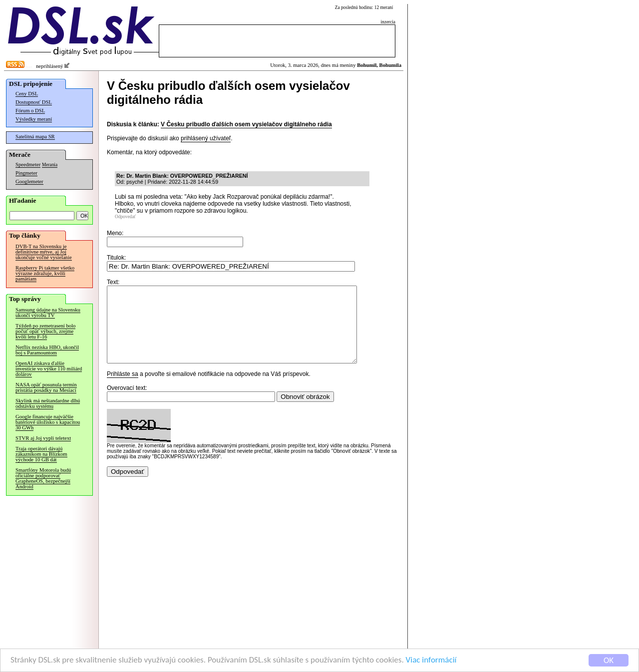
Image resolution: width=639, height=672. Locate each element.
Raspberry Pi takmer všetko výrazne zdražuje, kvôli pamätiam (45, 273)
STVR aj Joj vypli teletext (43, 438)
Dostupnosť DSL (34, 102)
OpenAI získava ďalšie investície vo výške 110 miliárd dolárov (49, 369)
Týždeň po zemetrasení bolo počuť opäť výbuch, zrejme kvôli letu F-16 (45, 331)
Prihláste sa (123, 389)
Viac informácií (431, 661)
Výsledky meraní (34, 119)
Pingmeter (26, 173)
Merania (50, 165)
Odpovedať (125, 217)
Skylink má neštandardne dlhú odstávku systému (48, 403)
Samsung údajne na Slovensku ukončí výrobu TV (48, 313)
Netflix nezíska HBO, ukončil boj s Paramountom (47, 350)
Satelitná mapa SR (35, 137)
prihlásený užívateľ (206, 138)
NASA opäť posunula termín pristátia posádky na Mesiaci (46, 387)
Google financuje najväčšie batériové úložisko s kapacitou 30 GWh (48, 422)
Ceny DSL (27, 94)
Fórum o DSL (30, 111)
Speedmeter (28, 165)
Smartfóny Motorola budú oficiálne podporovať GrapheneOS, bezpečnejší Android (43, 478)
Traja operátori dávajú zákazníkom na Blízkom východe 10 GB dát (41, 454)
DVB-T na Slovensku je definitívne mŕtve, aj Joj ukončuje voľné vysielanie (44, 252)
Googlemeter (29, 181)
